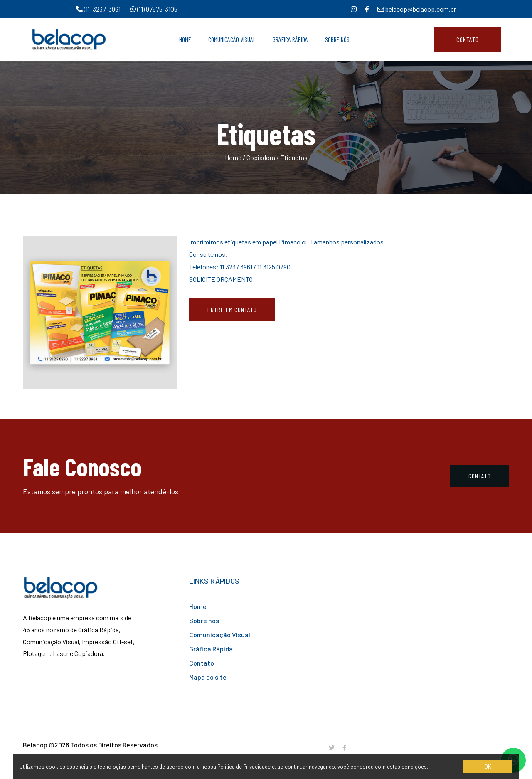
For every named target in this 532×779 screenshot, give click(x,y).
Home (185, 39)
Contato (468, 39)
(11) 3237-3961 (99, 9)
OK (488, 766)
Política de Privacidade (244, 767)
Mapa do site (208, 677)
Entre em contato (232, 309)
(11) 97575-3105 (154, 9)
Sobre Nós (337, 39)
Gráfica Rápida (290, 39)
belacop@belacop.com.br (417, 9)
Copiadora (261, 157)
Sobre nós (204, 620)
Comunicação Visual (232, 39)
